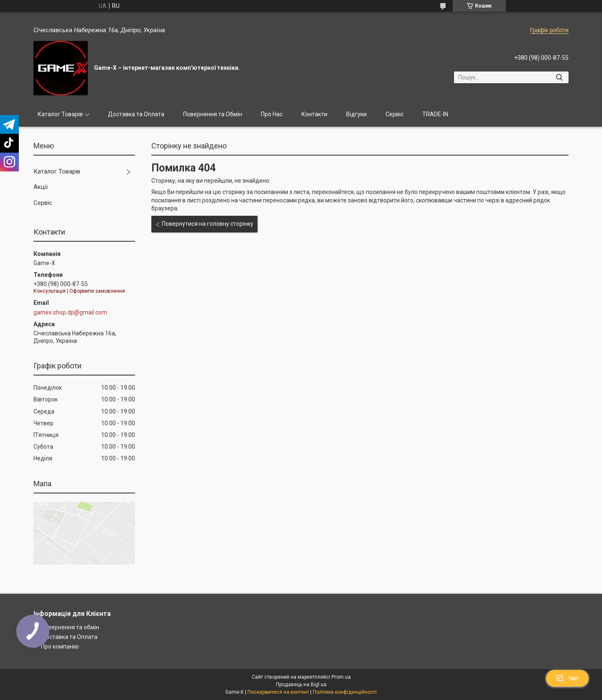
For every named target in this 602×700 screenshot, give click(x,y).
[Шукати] (559, 77)
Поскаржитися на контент (278, 692)
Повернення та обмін (70, 627)
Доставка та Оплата (136, 114)
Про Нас (272, 114)
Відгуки (356, 114)
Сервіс (394, 114)
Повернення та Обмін (213, 114)
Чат (567, 678)
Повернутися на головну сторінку (208, 224)
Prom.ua (341, 677)
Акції (41, 187)
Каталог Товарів (60, 114)
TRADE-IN (435, 114)
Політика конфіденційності (345, 692)
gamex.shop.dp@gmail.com (70, 312)
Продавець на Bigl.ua (301, 685)
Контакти (314, 114)
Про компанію (60, 646)
